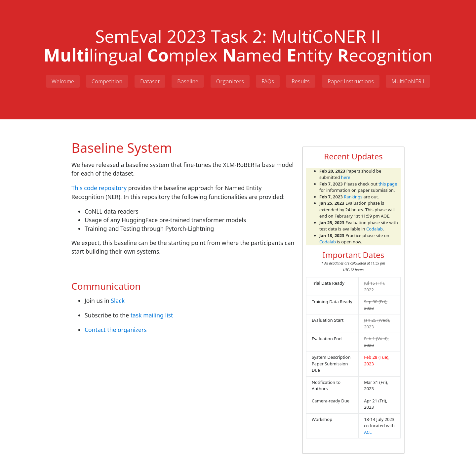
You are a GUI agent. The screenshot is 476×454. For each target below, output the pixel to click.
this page (388, 184)
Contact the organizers (116, 330)
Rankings (353, 196)
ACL (368, 432)
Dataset (150, 81)
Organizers (230, 81)
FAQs (268, 81)
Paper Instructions (351, 81)
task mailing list (152, 315)
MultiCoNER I (409, 81)
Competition (107, 81)
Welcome (62, 81)
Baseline (188, 81)
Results (301, 81)
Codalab (375, 229)
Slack (118, 301)
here (346, 177)
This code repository (99, 188)
